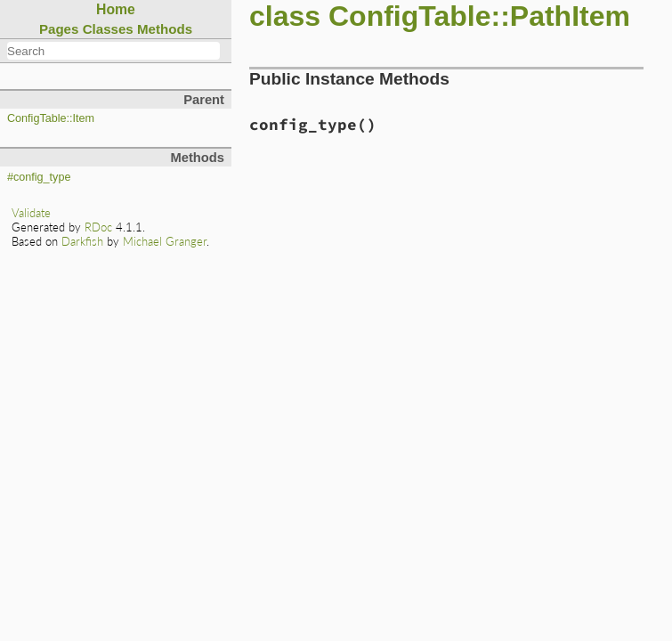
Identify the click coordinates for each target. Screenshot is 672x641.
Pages (59, 29)
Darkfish (82, 241)
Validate (31, 213)
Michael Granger (165, 241)
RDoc (98, 227)
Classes (108, 29)
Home (116, 9)
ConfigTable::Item (51, 118)
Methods (165, 29)
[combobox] (113, 51)
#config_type (39, 177)
